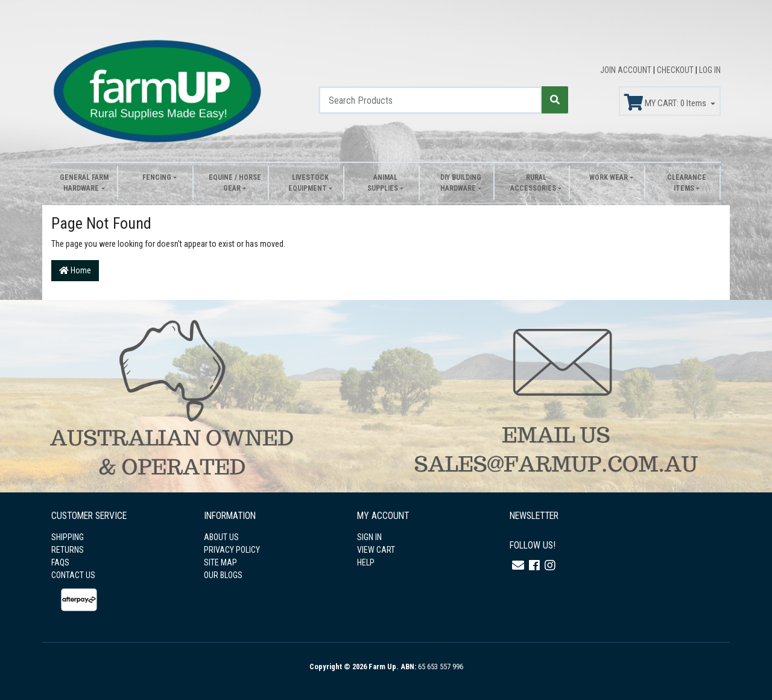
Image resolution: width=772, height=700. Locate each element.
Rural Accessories (533, 183)
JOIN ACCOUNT (627, 70)
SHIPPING (68, 537)
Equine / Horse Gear (235, 183)
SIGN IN (369, 537)
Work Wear (609, 177)
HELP (366, 562)
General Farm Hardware (84, 183)
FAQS (60, 562)
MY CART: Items (666, 103)
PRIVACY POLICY (232, 550)
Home (75, 270)
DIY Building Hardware (461, 183)
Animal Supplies (383, 183)
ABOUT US (221, 537)
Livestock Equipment (308, 183)
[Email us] (518, 565)
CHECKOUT (676, 70)
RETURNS (68, 550)
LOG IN (710, 70)
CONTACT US (73, 575)
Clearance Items (687, 183)
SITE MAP (220, 562)
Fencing (157, 177)
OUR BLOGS (223, 575)
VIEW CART (376, 550)
